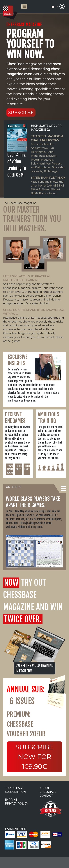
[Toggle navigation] (24, 6)
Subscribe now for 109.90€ (34, 757)
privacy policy (16, 804)
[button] (55, 7)
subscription (15, 792)
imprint (11, 800)
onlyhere (14, 487)
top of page (14, 788)
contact (46, 796)
